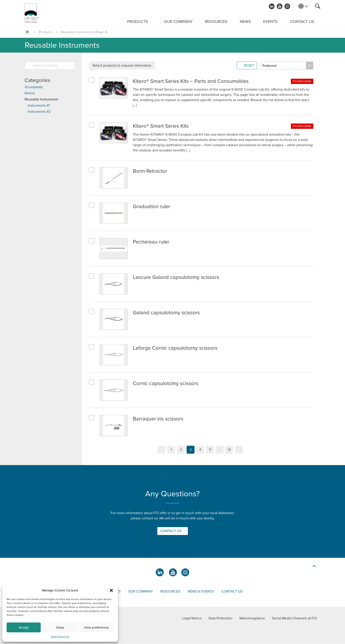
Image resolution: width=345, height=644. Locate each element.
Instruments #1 (39, 106)
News (245, 22)
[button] (111, 590)
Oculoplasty (34, 87)
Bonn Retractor (150, 171)
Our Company (178, 22)
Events (270, 22)
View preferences (96, 628)
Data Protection (60, 637)
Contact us (302, 22)
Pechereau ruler (151, 242)
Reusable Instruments (41, 99)
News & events (201, 592)
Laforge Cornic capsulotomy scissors (175, 348)
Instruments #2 (39, 112)
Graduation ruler (152, 207)
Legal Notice (192, 619)
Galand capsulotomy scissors (166, 313)
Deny (60, 628)
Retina (30, 93)
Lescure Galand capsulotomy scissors (176, 277)
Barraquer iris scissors (158, 419)
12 (229, 450)
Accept (24, 628)
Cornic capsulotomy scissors (166, 384)
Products (138, 22)
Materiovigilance (252, 619)
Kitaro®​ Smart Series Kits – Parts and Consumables (191, 81)
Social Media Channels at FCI (294, 619)
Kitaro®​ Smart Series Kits (161, 126)
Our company (140, 592)
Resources (216, 22)
